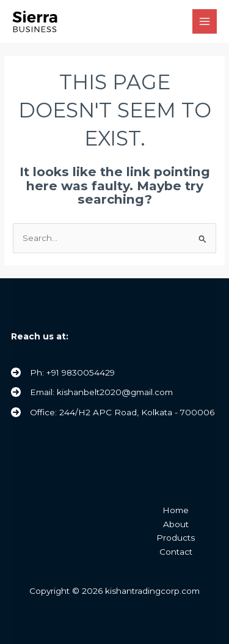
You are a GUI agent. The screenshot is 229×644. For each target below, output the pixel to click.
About (176, 524)
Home (176, 510)
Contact (176, 552)
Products (176, 538)
